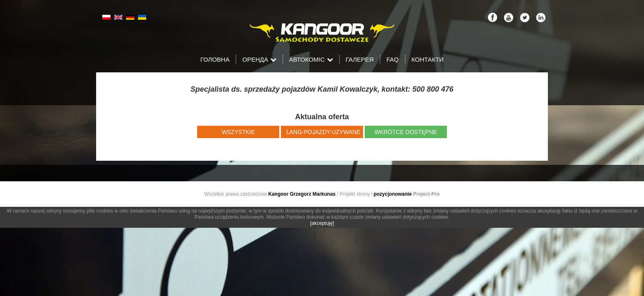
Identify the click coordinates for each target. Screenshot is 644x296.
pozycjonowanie (393, 194)
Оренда (259, 59)
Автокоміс (311, 59)
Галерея (360, 59)
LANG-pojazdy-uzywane (323, 132)
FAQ (393, 59)
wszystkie (238, 132)
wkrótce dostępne (406, 132)
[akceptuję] (322, 223)
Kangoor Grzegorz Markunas (302, 194)
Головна (215, 59)
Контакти (428, 59)
